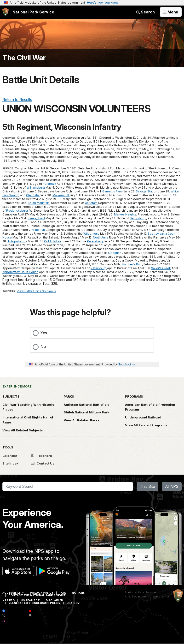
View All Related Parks (82, 420)
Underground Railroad (143, 417)
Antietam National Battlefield (87, 405)
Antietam (92, 203)
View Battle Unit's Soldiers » (36, 291)
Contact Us (43, 463)
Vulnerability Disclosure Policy (34, 603)
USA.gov (73, 603)
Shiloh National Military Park (86, 412)
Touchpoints (127, 364)
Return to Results (17, 100)
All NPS (172, 486)
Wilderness (92, 234)
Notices (78, 593)
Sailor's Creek (161, 268)
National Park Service (141, 592)
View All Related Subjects (23, 430)
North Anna (101, 237)
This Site (147, 486)
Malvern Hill (61, 195)
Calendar (10, 456)
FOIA (63, 593)
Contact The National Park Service (37, 595)
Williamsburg (36, 188)
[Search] (68, 487)
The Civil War (24, 58)
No (43, 346)
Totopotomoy (17, 241)
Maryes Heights (125, 214)
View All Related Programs (146, 425)
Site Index (10, 463)
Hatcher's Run (132, 264)
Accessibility (13, 593)
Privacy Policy (42, 593)
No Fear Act (30, 600)
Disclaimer (54, 600)
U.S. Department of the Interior (147, 596)
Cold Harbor (53, 241)
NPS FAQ (9, 600)
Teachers (41, 456)
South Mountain (39, 203)
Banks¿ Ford (36, 218)
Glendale (33, 195)
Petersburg (95, 241)
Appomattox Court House (20, 272)
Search (146, 12)
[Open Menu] (171, 12)
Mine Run (39, 230)
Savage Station (147, 191)
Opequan (115, 253)
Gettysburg (138, 218)
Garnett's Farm (113, 191)
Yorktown (50, 184)
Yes (44, 333)
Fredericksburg (17, 211)
